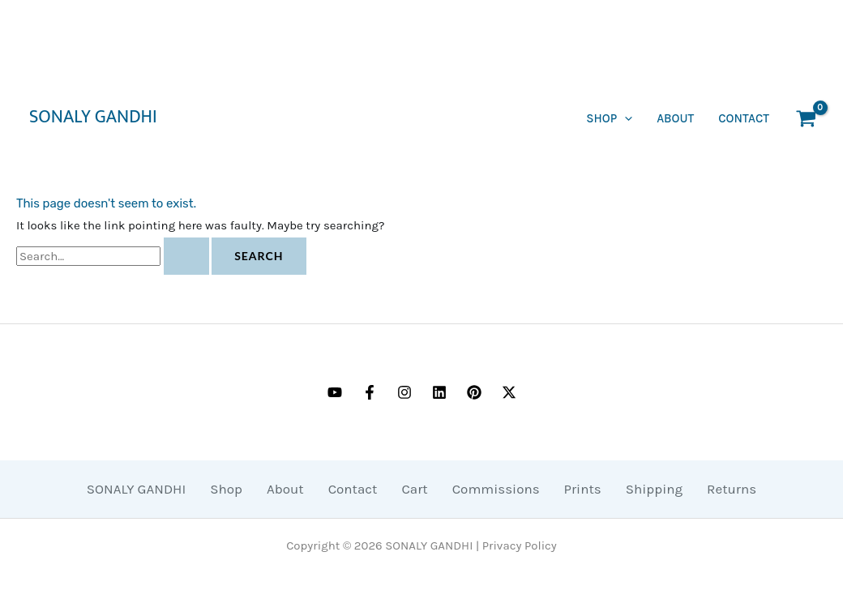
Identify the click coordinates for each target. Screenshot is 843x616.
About (675, 118)
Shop (226, 489)
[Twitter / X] (509, 392)
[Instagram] (404, 392)
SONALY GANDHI (93, 118)
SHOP (609, 118)
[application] (625, 118)
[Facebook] (370, 392)
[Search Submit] (186, 256)
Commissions (496, 489)
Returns (732, 489)
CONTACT (744, 118)
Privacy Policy (520, 545)
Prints (583, 489)
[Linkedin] (439, 392)
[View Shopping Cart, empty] (806, 119)
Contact (353, 489)
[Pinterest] (474, 392)
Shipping (654, 489)
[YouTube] (335, 392)
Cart (414, 489)
